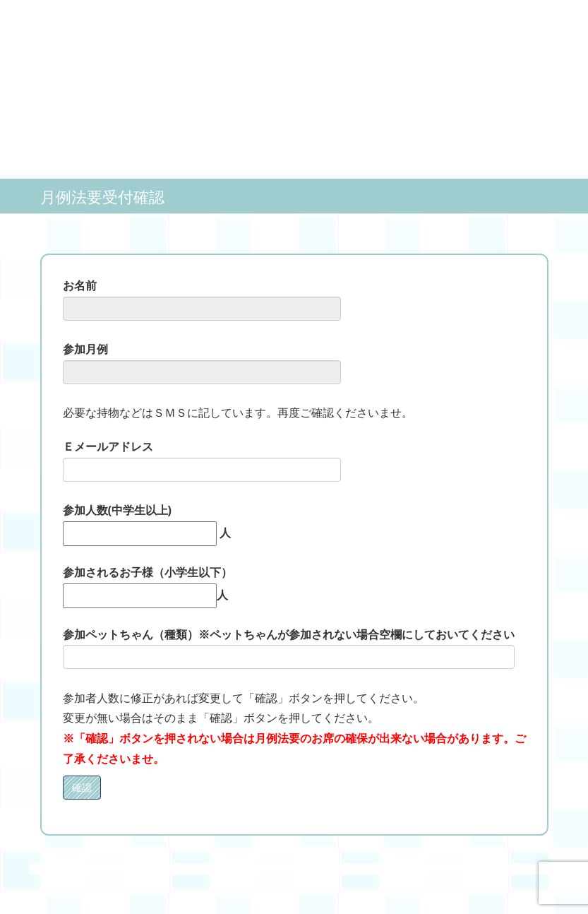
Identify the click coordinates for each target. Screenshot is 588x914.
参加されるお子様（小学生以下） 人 (148, 584)
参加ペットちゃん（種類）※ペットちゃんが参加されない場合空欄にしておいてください (289, 649)
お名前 (202, 300)
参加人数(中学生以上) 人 (147, 522)
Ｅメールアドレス (202, 461)
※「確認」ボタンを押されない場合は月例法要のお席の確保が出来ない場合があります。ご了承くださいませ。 (294, 749)
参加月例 (202, 364)
